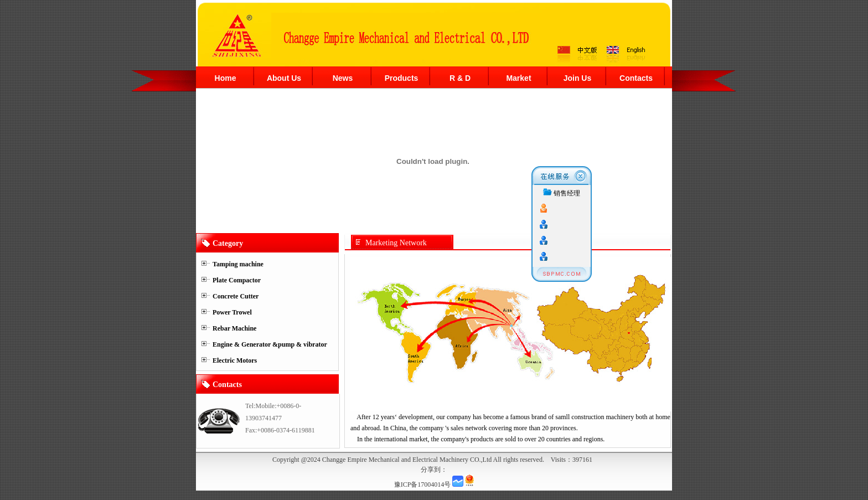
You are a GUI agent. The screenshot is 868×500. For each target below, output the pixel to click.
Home (226, 78)
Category (228, 243)
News (343, 78)
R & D (460, 78)
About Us (284, 78)
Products (402, 78)
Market (518, 78)
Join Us (578, 78)
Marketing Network (396, 243)
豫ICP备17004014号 (423, 484)
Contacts (636, 78)
